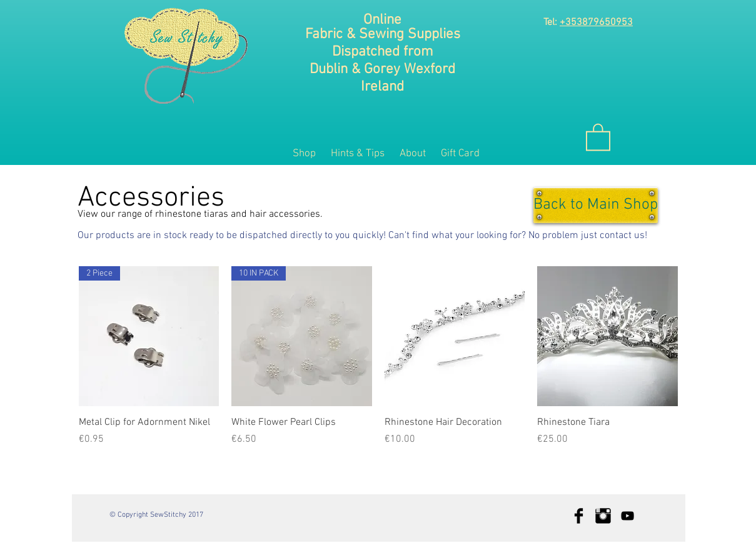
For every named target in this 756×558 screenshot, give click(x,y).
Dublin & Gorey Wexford (382, 69)
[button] (598, 136)
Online (382, 20)
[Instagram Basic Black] (603, 516)
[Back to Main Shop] (596, 205)
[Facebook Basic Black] (579, 516)
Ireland (382, 87)
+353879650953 (596, 22)
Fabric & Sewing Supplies (383, 34)
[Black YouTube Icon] (627, 516)
